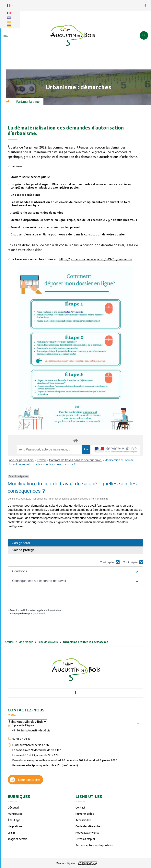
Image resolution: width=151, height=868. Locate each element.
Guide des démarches (89, 826)
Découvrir (14, 808)
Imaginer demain (18, 839)
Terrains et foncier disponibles (94, 845)
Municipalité (15, 814)
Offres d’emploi (85, 839)
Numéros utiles (85, 814)
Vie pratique (26, 642)
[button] (75, 571)
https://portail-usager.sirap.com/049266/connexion (96, 259)
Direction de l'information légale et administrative (35, 610)
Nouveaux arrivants (87, 833)
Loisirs (12, 833)
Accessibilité (83, 820)
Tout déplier (133, 562)
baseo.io (41, 614)
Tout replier (110, 562)
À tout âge (14, 820)
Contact (80, 808)
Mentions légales (65, 863)
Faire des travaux (48, 642)
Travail (42, 460)
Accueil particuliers (22, 460)
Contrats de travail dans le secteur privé (75, 460)
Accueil (9, 642)
